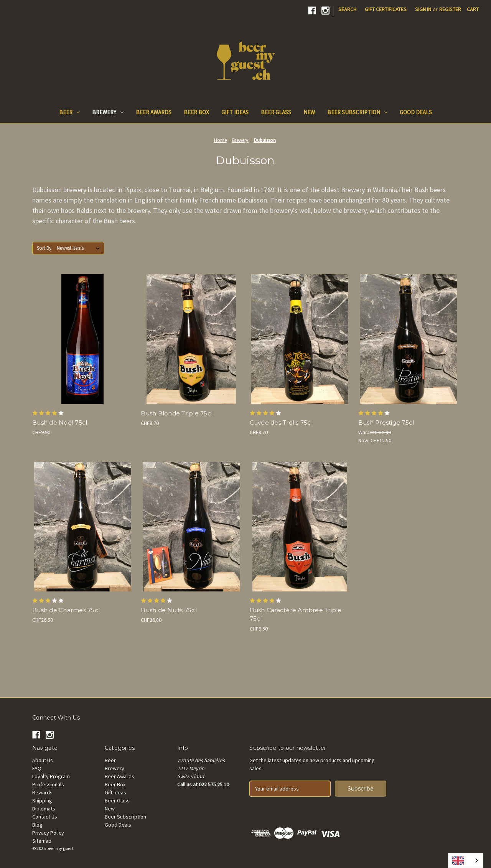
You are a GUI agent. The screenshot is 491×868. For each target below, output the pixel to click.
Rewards (42, 792)
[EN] (466, 861)
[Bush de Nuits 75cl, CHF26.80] (191, 527)
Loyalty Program (51, 776)
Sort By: (45, 248)
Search (347, 9)
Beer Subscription (357, 112)
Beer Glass (276, 112)
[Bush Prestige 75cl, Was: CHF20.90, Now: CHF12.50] (409, 339)
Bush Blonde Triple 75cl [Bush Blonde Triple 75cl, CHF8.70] (177, 413)
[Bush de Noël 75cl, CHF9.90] (82, 339)
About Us (43, 760)
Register (450, 9)
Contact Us (45, 817)
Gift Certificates (386, 9)
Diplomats (44, 809)
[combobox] (466, 861)
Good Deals (416, 112)
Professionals (48, 784)
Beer (69, 112)
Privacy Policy (48, 833)
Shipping (42, 800)
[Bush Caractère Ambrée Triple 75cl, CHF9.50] (300, 527)
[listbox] (80, 248)
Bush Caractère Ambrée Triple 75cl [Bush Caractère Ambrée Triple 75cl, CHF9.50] (296, 614)
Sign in (423, 9)
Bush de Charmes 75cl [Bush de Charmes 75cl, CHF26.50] (66, 610)
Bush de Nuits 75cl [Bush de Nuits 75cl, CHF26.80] (169, 610)
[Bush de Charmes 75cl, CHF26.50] (82, 527)
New (309, 112)
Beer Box (196, 112)
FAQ (37, 768)
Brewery (108, 112)
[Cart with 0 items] (473, 9)
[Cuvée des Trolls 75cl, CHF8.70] (300, 339)
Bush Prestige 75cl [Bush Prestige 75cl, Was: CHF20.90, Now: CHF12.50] (386, 422)
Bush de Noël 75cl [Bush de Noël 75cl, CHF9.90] (60, 422)
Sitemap (42, 841)
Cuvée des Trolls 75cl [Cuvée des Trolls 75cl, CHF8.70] (281, 422)
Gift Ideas (235, 112)
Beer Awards (154, 112)
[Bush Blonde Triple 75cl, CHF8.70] (191, 339)
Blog (37, 825)
